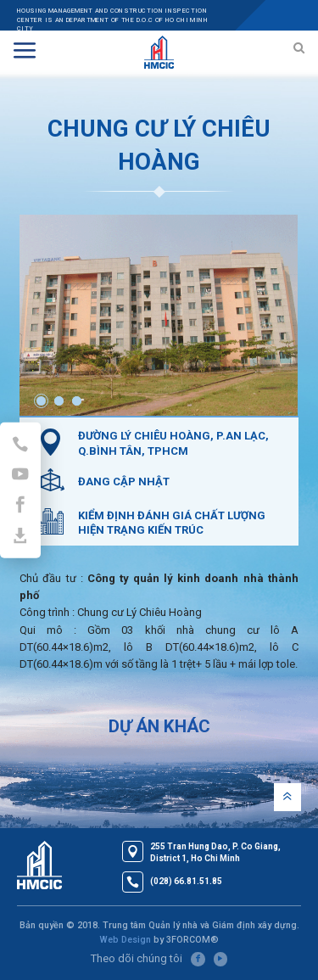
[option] (159, 315)
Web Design (125, 940)
